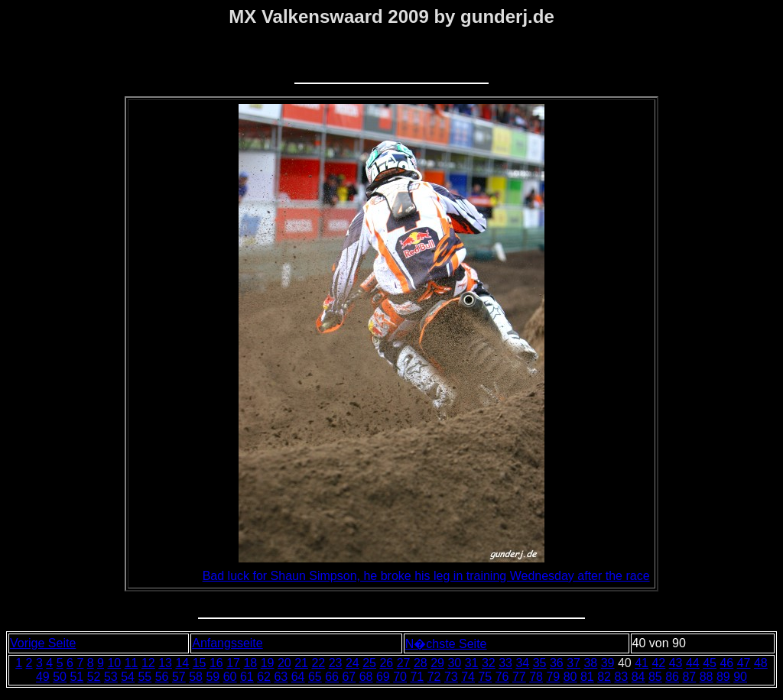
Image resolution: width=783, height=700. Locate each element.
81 (587, 677)
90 (740, 677)
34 (522, 663)
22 (318, 663)
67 (349, 677)
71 (417, 677)
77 (519, 677)
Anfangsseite (227, 643)
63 (281, 677)
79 (553, 677)
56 (162, 677)
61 (247, 677)
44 (693, 663)
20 (284, 663)
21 (301, 663)
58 (196, 677)
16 (216, 663)
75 (485, 677)
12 (148, 663)
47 (744, 663)
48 (761, 663)
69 (383, 677)
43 (676, 663)
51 (76, 677)
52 (94, 677)
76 (502, 677)
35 (540, 663)
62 (264, 677)
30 (454, 663)
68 (366, 677)
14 (182, 663)
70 (400, 677)
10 (114, 663)
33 (505, 663)
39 (608, 663)
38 (590, 663)
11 (132, 663)
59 (213, 677)
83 (621, 677)
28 (421, 663)
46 (726, 663)
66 (332, 677)
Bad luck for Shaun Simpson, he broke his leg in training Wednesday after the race (426, 576)
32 (489, 663)
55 (145, 677)
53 (111, 677)
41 (642, 663)
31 (472, 663)
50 (60, 677)
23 (336, 663)
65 (315, 677)
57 (179, 677)
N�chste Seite (446, 644)
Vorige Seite (43, 643)
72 (434, 677)
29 (437, 663)
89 (723, 677)
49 (43, 677)
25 (369, 663)
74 (468, 677)
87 (689, 677)
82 (604, 677)
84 (638, 677)
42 (658, 663)
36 (557, 663)
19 (268, 663)
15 (200, 663)
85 (655, 677)
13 (165, 663)
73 (451, 677)
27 (404, 663)
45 (710, 663)
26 (386, 663)
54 (128, 677)
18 (250, 663)
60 (230, 677)
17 (233, 663)
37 (573, 663)
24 (353, 663)
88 (707, 677)
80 (570, 677)
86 (672, 677)
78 (536, 677)
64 (298, 677)
